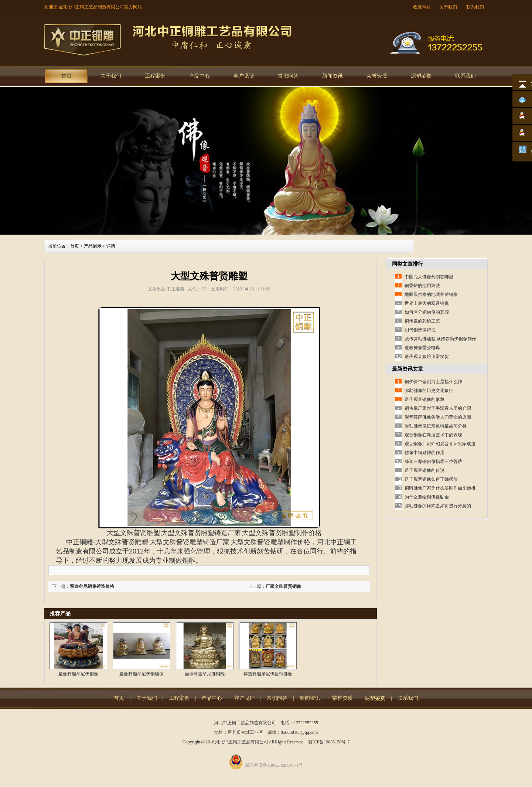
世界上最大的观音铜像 (427, 303)
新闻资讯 (332, 76)
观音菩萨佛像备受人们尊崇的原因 (438, 417)
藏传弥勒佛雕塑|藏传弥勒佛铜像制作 (440, 339)
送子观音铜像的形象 (424, 399)
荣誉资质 (377, 76)
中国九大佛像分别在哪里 (429, 277)
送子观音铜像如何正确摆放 (431, 479)
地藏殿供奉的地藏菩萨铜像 (431, 294)
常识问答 (288, 76)
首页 (66, 76)
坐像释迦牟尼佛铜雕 (205, 674)
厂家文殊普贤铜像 (283, 586)
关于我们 (448, 7)
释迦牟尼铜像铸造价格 (92, 586)
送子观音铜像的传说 (424, 470)
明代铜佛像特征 (420, 330)
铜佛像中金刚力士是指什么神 (433, 382)
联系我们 (475, 7)
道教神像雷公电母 (422, 348)
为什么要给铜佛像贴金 (427, 497)
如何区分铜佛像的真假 (427, 312)
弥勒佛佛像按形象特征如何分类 (436, 426)
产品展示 (93, 246)
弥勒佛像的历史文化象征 (429, 391)
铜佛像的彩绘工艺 (422, 321)
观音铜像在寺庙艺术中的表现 (433, 435)
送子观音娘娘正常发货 (427, 357)
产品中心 (199, 76)
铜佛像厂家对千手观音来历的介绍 (438, 408)
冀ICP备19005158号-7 (329, 742)
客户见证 (244, 76)
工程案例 (155, 76)
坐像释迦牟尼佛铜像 (78, 674)
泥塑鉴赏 (421, 76)
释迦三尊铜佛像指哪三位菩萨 (433, 461)
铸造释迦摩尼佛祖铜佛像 (268, 674)
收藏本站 (422, 7)
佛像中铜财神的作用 (424, 453)
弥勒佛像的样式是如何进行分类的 (438, 506)
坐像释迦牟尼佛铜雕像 (141, 674)
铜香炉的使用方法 (422, 286)
